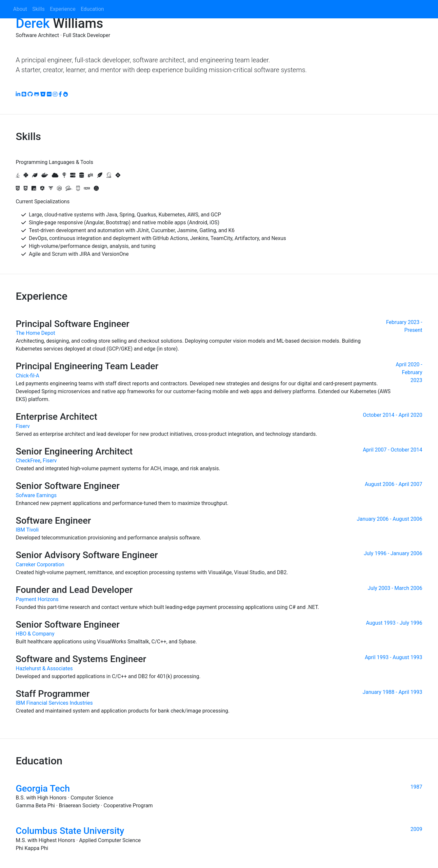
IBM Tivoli (27, 530)
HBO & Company (35, 634)
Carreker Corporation (40, 565)
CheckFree (28, 461)
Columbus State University (70, 831)
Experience (63, 9)
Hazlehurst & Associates (44, 668)
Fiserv (23, 426)
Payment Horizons (37, 599)
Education (92, 9)
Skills (39, 9)
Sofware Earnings (36, 495)
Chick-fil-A (28, 376)
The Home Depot (35, 333)
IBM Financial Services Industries (54, 703)
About (20, 9)
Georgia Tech (43, 788)
